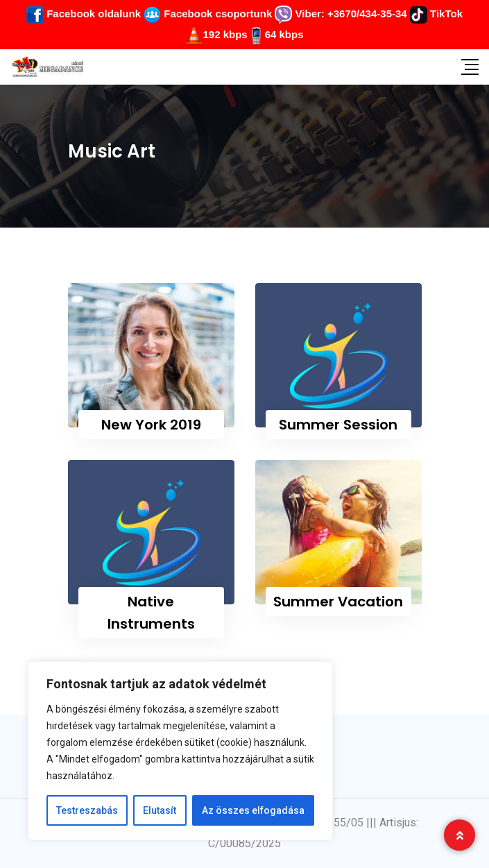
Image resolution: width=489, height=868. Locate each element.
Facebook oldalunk (84, 14)
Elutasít (160, 810)
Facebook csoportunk (208, 14)
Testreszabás (87, 810)
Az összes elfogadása (253, 810)
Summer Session (338, 425)
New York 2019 (151, 425)
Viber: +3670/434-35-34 (341, 14)
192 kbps (225, 34)
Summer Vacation (338, 602)
